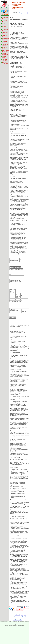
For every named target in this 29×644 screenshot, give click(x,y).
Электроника (5, 64)
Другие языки (5, 22)
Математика (5, 32)
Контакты (22, 625)
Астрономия (5, 17)
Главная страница (9, 625)
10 (25, 617)
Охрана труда (5, 38)
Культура (4, 28)
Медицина (5, 34)
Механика (4, 35)
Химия (4, 58)
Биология (4, 19)
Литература (5, 29)
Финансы (4, 56)
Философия (5, 55)
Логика (4, 31)
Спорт (4, 49)
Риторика (4, 46)
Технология (5, 52)
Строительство (6, 50)
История (4, 26)
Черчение (4, 59)
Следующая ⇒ (23, 13)
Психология (5, 44)
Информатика (5, 25)
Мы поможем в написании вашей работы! (22, 609)
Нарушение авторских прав (21, 610)
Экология (4, 61)
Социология (5, 47)
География (5, 20)
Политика (4, 41)
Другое (4, 23)
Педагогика (5, 40)
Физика (4, 53)
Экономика (5, 62)
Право (4, 43)
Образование (5, 37)
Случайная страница (16, 625)
